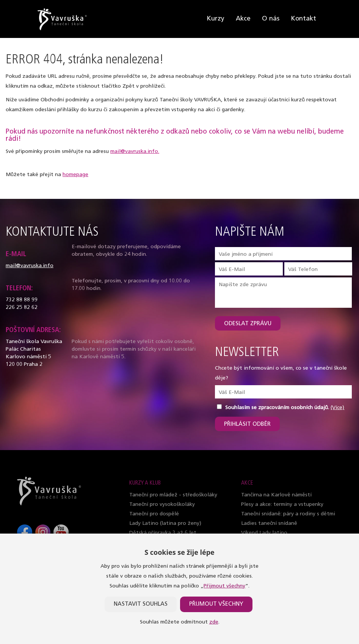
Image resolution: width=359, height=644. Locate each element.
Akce (243, 19)
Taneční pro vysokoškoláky (162, 505)
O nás (271, 19)
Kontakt (303, 19)
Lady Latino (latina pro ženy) (165, 524)
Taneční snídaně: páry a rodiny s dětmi (288, 514)
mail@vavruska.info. (135, 152)
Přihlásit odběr (247, 424)
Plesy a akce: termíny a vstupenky (282, 505)
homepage (75, 175)
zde (214, 622)
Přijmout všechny (224, 586)
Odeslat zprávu (248, 324)
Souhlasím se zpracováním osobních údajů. (277, 408)
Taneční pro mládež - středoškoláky (173, 495)
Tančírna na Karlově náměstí (276, 495)
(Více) (337, 408)
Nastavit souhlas (141, 604)
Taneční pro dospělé (154, 514)
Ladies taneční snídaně (269, 524)
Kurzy (216, 19)
